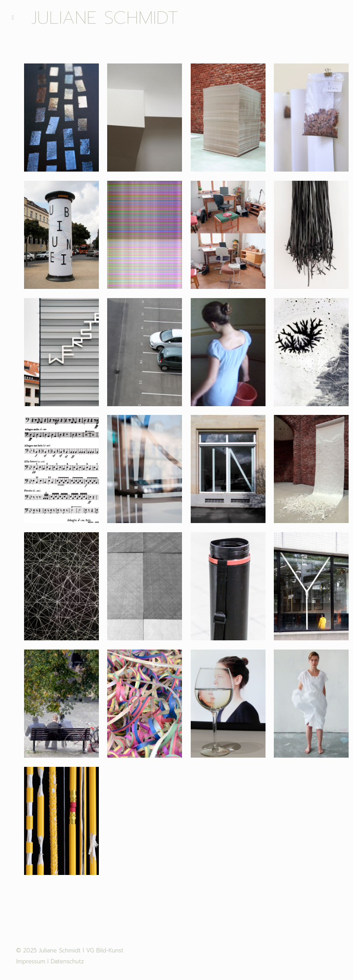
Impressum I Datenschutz (50, 961)
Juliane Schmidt (105, 18)
